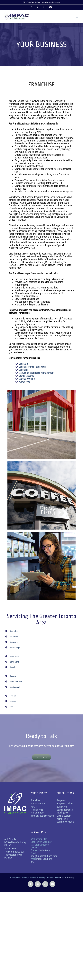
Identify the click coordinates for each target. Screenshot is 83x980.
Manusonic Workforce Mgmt (65, 820)
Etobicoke (14, 637)
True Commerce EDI (14, 852)
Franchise (35, 800)
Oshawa (13, 676)
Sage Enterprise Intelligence (32, 367)
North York (14, 662)
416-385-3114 (44, 850)
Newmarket (14, 656)
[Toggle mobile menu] (77, 17)
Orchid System (64, 816)
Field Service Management (37, 811)
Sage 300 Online (26, 379)
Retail (34, 807)
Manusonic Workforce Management (36, 373)
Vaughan (13, 701)
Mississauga (15, 648)
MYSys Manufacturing (15, 842)
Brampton (14, 631)
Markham (14, 642)
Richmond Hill (16, 682)
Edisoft (8, 845)
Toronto (13, 696)
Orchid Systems (26, 376)
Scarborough (15, 687)
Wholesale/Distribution (42, 816)
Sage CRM (23, 370)
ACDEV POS (24, 382)
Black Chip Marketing (67, 878)
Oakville (13, 667)
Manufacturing (38, 804)
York (11, 707)
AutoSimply (10, 839)
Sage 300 (23, 364)
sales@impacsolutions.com (51, 2)
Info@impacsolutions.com (44, 856)
